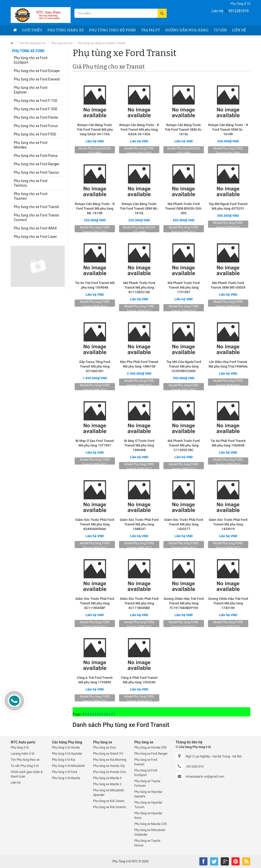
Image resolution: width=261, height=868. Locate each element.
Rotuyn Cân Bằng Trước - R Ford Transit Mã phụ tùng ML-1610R (95, 208)
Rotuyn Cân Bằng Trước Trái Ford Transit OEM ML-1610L (139, 208)
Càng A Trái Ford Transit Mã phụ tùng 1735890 (95, 680)
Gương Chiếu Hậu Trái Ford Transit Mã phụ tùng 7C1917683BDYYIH (184, 603)
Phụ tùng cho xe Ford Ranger (37, 164)
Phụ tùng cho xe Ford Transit (36, 207)
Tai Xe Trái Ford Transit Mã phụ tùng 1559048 (95, 285)
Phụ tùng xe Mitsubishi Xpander (108, 793)
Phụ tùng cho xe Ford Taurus (36, 172)
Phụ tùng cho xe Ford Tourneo (30, 196)
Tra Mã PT (151, 30)
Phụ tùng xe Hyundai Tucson (148, 805)
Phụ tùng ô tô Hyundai (67, 754)
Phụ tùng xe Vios (104, 748)
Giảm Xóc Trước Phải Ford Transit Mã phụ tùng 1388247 (139, 524)
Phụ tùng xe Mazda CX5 (151, 824)
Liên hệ (16, 783)
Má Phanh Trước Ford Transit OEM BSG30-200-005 (184, 208)
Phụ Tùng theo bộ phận (112, 30)
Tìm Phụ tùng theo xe (32, 43)
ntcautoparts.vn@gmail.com (205, 777)
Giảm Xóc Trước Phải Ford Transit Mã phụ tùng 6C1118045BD (139, 603)
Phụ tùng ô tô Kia (64, 760)
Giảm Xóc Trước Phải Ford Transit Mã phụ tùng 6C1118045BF (95, 603)
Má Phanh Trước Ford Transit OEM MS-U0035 (228, 285)
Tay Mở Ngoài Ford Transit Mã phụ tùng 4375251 (228, 206)
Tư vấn (220, 30)
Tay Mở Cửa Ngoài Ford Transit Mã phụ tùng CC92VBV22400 (184, 366)
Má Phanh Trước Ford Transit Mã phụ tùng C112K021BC (184, 445)
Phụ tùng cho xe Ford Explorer (30, 90)
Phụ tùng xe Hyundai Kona (148, 816)
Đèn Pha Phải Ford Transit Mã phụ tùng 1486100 (139, 364)
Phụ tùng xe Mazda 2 (107, 784)
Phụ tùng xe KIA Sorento (109, 807)
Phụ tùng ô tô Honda (66, 748)
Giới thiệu (32, 30)
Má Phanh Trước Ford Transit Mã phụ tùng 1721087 (184, 287)
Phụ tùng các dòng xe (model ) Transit (102, 43)
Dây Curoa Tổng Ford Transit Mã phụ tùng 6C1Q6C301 (95, 366)
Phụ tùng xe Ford (62, 43)
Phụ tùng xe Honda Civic (110, 772)
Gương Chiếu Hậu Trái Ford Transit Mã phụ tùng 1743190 (228, 603)
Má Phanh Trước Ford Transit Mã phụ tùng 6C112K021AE (139, 287)
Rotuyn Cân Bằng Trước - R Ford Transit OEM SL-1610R (228, 130)
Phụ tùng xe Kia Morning (110, 760)
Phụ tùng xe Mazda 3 (107, 778)
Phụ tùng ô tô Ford (64, 772)
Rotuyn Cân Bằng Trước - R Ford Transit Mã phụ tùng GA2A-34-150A (139, 130)
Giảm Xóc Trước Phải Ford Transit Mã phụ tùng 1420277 (184, 524)
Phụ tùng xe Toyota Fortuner (147, 783)
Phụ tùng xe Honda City (109, 766)
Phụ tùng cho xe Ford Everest (37, 79)
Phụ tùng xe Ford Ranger (151, 754)
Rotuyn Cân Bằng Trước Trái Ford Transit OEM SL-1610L (184, 130)
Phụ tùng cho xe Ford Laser (35, 237)
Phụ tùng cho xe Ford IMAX (35, 228)
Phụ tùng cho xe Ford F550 (35, 134)
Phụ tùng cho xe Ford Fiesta (36, 117)
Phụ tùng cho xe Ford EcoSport (30, 60)
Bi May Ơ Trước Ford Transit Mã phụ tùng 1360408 (139, 445)
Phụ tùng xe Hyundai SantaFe (148, 794)
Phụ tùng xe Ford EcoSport (146, 773)
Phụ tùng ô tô (240, 4)
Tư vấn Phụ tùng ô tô (25, 766)
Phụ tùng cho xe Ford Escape (37, 71)
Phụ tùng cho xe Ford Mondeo (30, 145)
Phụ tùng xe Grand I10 (108, 754)
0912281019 (238, 11)
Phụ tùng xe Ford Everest (146, 762)
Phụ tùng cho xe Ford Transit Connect (36, 218)
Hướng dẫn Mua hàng (187, 30)
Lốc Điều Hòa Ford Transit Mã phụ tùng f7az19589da (228, 364)
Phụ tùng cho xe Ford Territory (30, 183)
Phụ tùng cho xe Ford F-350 (35, 109)
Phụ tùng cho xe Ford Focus (36, 126)
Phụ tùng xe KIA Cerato (109, 801)
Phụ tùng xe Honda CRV (151, 748)
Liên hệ (239, 30)
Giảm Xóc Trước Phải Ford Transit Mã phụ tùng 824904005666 (95, 524)
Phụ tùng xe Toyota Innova (147, 843)
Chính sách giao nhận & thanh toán (27, 774)
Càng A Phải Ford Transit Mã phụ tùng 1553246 (139, 680)
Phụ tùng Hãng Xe (66, 30)
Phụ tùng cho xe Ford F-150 (35, 101)
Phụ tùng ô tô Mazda (66, 778)
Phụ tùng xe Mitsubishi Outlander (150, 832)
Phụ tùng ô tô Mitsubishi (69, 766)
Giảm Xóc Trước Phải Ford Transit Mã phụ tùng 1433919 (228, 524)
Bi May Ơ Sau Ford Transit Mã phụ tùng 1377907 (95, 443)
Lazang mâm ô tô (23, 754)
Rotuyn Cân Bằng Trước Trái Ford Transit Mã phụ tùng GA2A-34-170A (95, 130)
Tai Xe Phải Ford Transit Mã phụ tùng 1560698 (228, 443)
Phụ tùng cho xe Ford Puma (36, 156)
